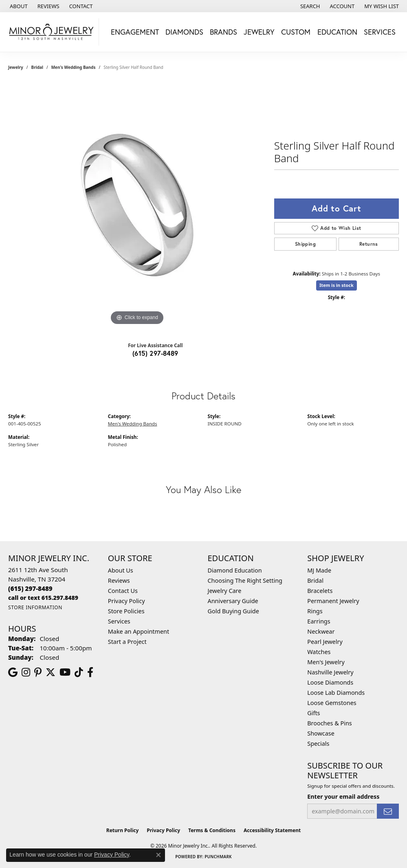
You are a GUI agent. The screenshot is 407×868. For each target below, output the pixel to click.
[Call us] (43, 598)
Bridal (37, 67)
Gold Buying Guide (233, 611)
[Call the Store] (30, 588)
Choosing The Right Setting (245, 581)
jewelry (16, 67)
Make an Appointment (139, 631)
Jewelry (259, 32)
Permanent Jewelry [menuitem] (333, 601)
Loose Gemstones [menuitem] (332, 703)
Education (337, 32)
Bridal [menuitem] (315, 581)
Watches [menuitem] (319, 652)
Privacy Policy (126, 601)
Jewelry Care (225, 591)
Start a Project (127, 642)
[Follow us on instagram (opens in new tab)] (26, 672)
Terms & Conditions (212, 830)
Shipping (305, 244)
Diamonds (184, 32)
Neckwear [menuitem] (321, 631)
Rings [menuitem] (315, 611)
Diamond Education (235, 570)
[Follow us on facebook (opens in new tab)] (90, 672)
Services (380, 32)
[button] (309, 6)
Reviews (119, 581)
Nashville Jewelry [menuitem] (330, 672)
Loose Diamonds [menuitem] (330, 682)
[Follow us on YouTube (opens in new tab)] (65, 672)
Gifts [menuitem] (313, 713)
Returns (369, 244)
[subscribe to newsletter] (388, 811)
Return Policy (123, 830)
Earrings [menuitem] (319, 621)
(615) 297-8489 (155, 353)
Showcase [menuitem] (321, 733)
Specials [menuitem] (318, 744)
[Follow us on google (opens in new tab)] (13, 672)
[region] (137, 205)
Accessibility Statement (272, 830)
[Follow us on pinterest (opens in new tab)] (38, 672)
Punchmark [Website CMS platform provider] (218, 857)
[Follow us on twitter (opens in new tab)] (51, 672)
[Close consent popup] (158, 855)
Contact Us (123, 591)
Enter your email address (343, 796)
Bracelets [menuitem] (320, 591)
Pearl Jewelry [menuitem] (325, 642)
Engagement (135, 32)
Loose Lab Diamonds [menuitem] (336, 693)
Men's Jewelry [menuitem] (326, 662)
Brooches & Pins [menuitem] (329, 723)
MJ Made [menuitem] (319, 570)
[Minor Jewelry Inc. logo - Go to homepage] (52, 32)
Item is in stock (337, 285)
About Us (121, 570)
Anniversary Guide (233, 601)
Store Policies (126, 611)
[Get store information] (35, 607)
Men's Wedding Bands (74, 67)
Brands (223, 32)
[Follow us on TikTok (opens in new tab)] (79, 672)
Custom (296, 32)
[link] (18, 6)
